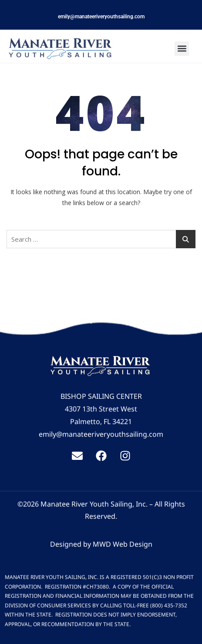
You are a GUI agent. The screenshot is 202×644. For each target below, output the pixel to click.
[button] (182, 49)
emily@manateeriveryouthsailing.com (101, 17)
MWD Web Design (123, 544)
